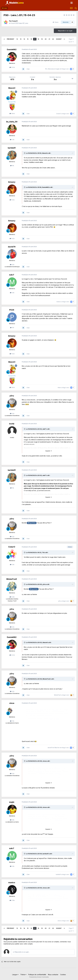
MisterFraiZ (12, 579)
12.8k (12, 597)
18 (38, 39)
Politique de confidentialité (37, 975)
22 (53, 39)
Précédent (11, 39)
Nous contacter (53, 975)
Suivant (59, 39)
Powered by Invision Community (39, 977)
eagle (58, 69)
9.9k (12, 293)
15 (28, 39)
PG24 (12, 310)
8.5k (12, 265)
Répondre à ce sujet (65, 31)
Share (56, 22)
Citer (28, 69)
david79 (12, 247)
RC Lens (25, 23)
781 (12, 328)
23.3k (12, 67)
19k (12, 166)
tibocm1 (12, 88)
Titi (43, 552)
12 (17, 39)
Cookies (63, 975)
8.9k (12, 820)
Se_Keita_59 (12, 122)
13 (21, 39)
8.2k (12, 413)
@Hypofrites (32, 523)
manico (59, 302)
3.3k (12, 140)
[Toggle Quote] (25, 153)
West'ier (57, 748)
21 (49, 39)
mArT (12, 275)
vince (12, 703)
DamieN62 (12, 49)
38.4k (12, 113)
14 (24, 39)
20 (46, 39)
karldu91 (12, 148)
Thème (23, 975)
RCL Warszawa (50, 69)
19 (42, 39)
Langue (15, 975)
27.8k (12, 900)
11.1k (12, 721)
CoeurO (15, 21)
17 (35, 39)
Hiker (59, 388)
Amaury (12, 182)
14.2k (12, 200)
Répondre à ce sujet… (21, 952)
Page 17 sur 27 (71, 40)
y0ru (12, 396)
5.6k (12, 565)
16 (31, 39)
